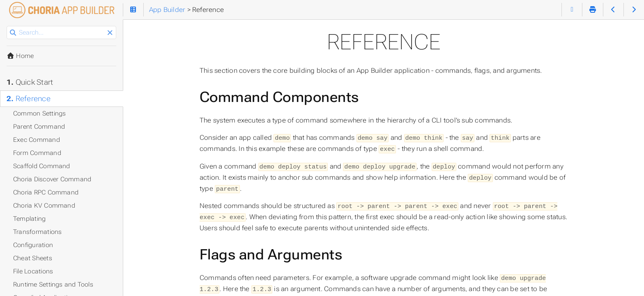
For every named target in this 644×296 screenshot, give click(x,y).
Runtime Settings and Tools (53, 284)
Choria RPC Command (46, 192)
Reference (29, 99)
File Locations (33, 271)
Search (7, 26)
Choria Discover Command (52, 179)
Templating (29, 219)
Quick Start (30, 82)
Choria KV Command (44, 206)
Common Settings (39, 113)
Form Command (37, 153)
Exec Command (37, 140)
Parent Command (39, 127)
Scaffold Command (42, 166)
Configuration (33, 245)
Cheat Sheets (33, 258)
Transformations (37, 232)
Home (20, 56)
